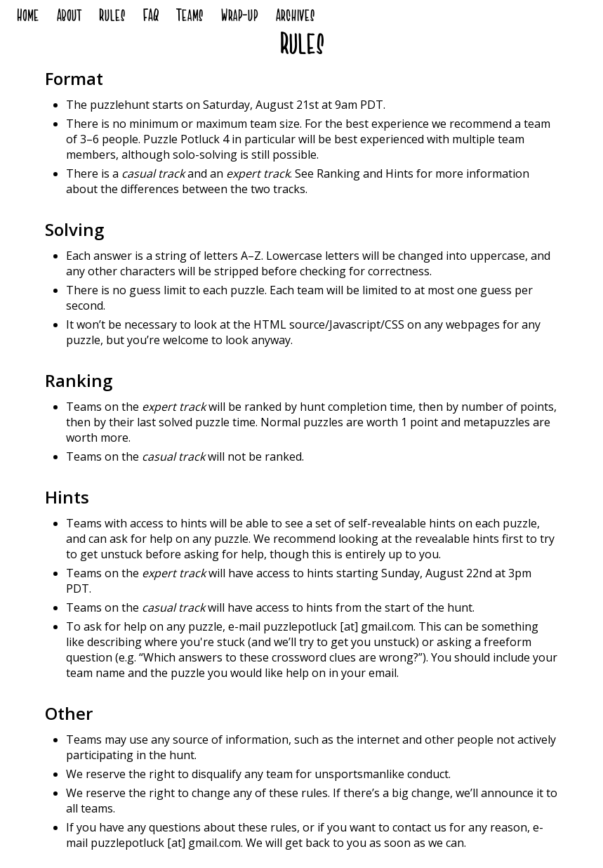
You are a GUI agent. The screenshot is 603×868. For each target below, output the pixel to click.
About (68, 18)
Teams (190, 18)
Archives (295, 18)
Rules (112, 18)
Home (27, 18)
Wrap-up (239, 18)
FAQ (151, 18)
